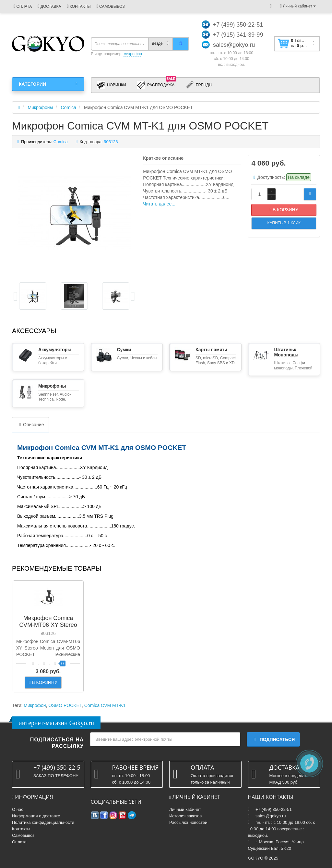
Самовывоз (23, 835)
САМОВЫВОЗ (111, 6)
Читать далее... (159, 204)
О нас (18, 809)
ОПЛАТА (23, 6)
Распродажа (157, 85)
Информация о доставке (36, 816)
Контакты (21, 829)
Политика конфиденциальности (43, 822)
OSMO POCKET (65, 705)
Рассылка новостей (188, 822)
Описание (30, 425)
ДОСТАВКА (49, 6)
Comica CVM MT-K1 (105, 705)
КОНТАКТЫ (79, 6)
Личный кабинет (185, 809)
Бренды (199, 85)
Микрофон (35, 705)
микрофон (133, 54)
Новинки (112, 85)
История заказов (185, 816)
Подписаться (273, 739)
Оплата (19, 842)
